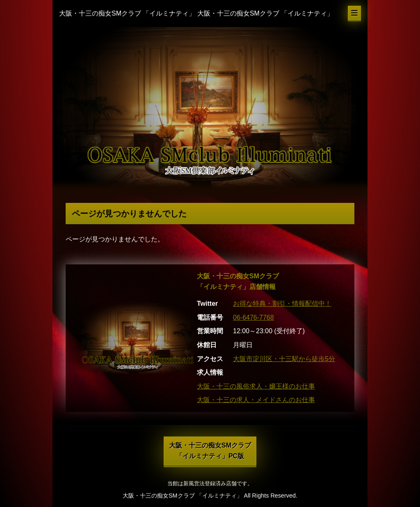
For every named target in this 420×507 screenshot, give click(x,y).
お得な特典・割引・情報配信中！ (282, 304)
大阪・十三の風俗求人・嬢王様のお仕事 (256, 386)
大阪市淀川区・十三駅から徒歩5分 (284, 359)
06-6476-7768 (253, 317)
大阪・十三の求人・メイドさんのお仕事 (256, 400)
